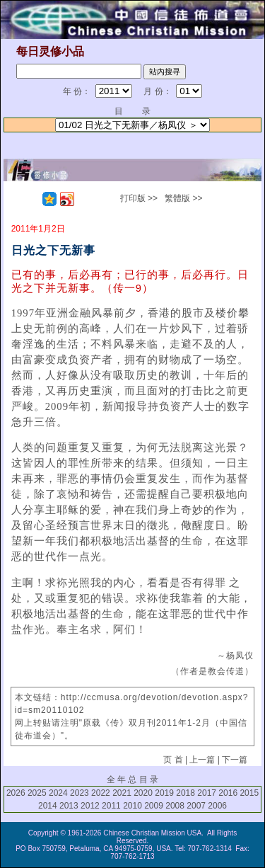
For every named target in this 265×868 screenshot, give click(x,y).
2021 (122, 793)
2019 (164, 793)
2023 (79, 793)
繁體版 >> (183, 198)
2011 (111, 806)
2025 (37, 793)
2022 (101, 793)
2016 (228, 793)
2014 (48, 806)
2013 (69, 806)
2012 (90, 806)
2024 (58, 793)
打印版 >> (139, 198)
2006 (217, 806)
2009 (154, 806)
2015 (249, 793)
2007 (196, 806)
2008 (175, 806)
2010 (132, 806)
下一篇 (235, 760)
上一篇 (202, 760)
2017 (207, 793)
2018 (185, 793)
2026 (16, 793)
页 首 (173, 760)
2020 (143, 793)
